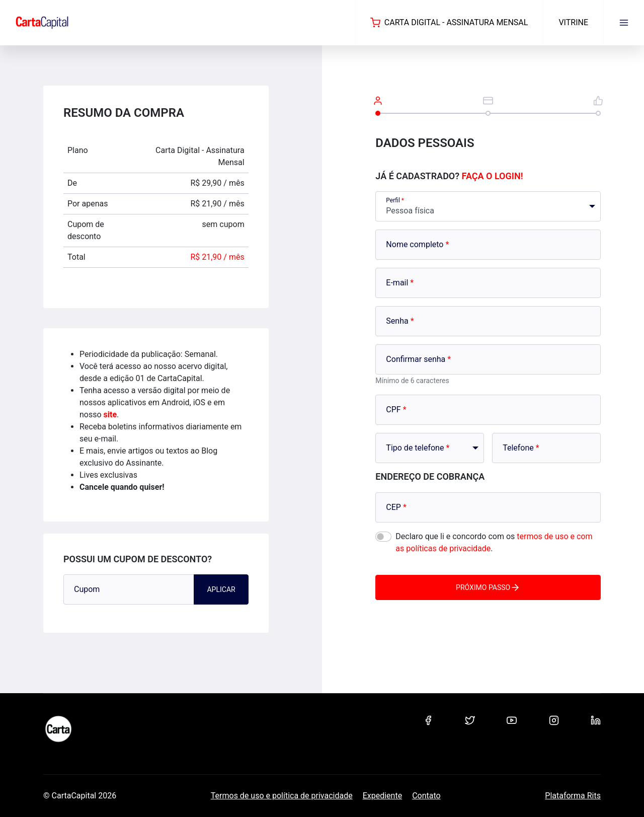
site (110, 415)
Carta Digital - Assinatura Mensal (449, 23)
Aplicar (221, 589)
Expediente (382, 796)
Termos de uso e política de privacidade (282, 796)
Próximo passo (488, 587)
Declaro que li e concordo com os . (494, 542)
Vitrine (573, 22)
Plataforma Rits (573, 796)
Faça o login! (493, 176)
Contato (426, 796)
